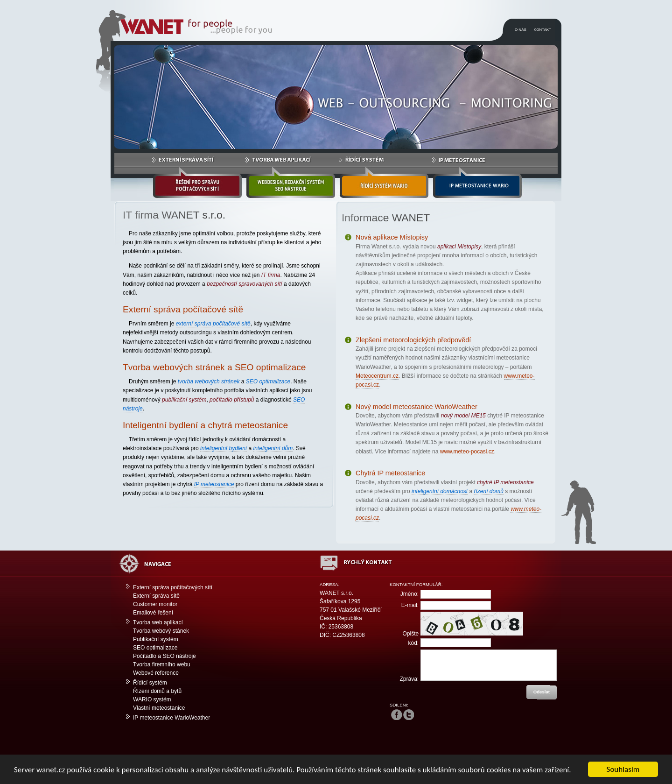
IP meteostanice (214, 484)
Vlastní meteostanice (159, 708)
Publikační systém (156, 639)
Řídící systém (150, 683)
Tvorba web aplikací (158, 622)
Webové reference (156, 673)
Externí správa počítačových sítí (173, 587)
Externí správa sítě (156, 596)
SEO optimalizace (155, 648)
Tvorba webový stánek (161, 631)
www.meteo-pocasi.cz (467, 452)
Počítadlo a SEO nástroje (164, 656)
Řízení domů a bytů (157, 691)
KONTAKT (542, 30)
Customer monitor (155, 604)
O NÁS (521, 30)
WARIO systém (152, 699)
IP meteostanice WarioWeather (171, 718)
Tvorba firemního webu (162, 664)
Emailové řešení (153, 613)
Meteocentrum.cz (377, 376)
